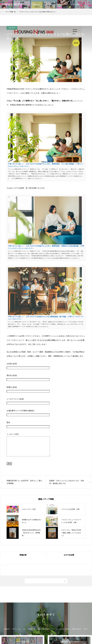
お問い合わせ (46, 13)
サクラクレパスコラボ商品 (71, 4)
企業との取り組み (50, 4)
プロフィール (16, 629)
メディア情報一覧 (33, 4)
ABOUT (5, 4)
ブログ (85, 629)
